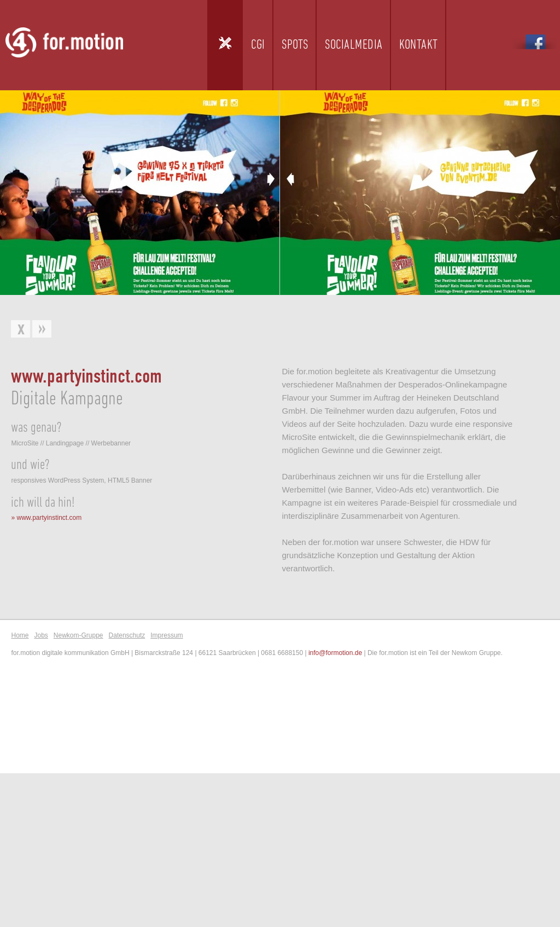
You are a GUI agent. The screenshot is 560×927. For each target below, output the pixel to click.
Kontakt (419, 45)
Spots (295, 45)
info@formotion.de (335, 653)
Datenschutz (127, 635)
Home (20, 635)
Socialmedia (354, 45)
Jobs (41, 635)
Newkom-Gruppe (78, 635)
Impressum (167, 635)
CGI (258, 45)
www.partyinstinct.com (49, 518)
